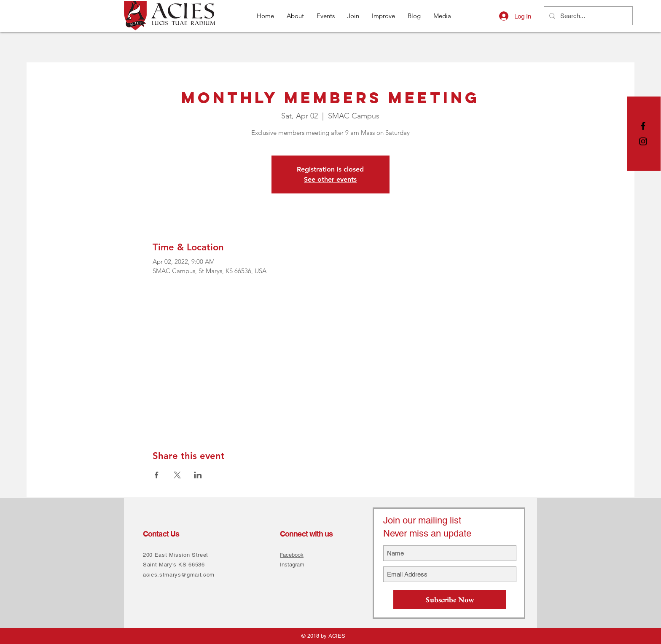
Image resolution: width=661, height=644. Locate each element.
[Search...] (587, 16)
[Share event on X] (177, 475)
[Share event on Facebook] (157, 475)
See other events (330, 179)
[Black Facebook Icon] (643, 126)
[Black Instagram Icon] (643, 141)
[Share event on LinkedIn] (198, 475)
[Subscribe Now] (450, 600)
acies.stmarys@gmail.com (179, 575)
